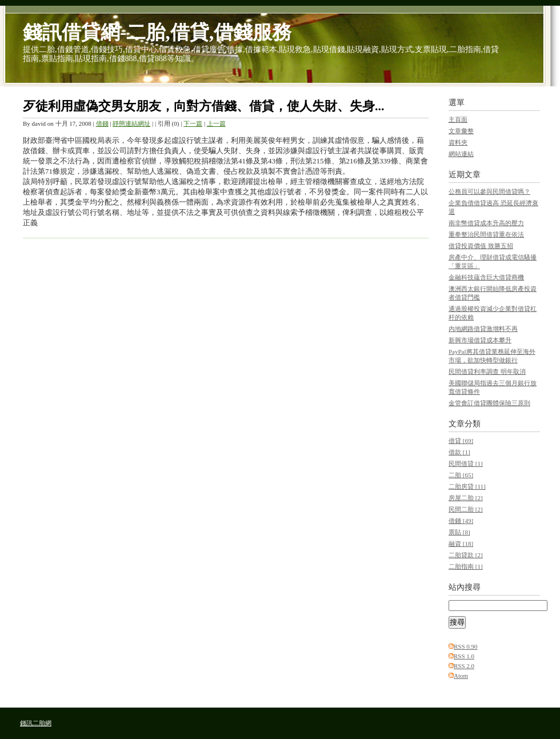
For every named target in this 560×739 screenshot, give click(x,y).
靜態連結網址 (131, 123)
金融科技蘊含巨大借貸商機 (486, 277)
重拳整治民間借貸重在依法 (486, 234)
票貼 (459, 532)
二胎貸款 (466, 555)
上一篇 (216, 123)
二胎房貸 (467, 486)
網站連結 (461, 154)
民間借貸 (466, 464)
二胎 (461, 475)
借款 (459, 452)
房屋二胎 (466, 498)
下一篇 (193, 123)
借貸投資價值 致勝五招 (481, 246)
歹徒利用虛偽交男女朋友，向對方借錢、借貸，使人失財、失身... (204, 106)
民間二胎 (466, 509)
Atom (461, 676)
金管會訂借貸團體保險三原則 (489, 403)
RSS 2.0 (464, 666)
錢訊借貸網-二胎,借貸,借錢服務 (157, 32)
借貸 (461, 441)
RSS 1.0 (464, 656)
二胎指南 (466, 566)
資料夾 (458, 142)
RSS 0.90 (466, 646)
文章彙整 (461, 131)
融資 (461, 544)
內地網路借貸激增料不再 (483, 329)
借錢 (102, 123)
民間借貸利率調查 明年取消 (487, 372)
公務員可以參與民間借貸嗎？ (489, 191)
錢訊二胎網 (36, 723)
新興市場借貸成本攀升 (480, 340)
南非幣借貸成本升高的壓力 (486, 223)
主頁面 (458, 119)
